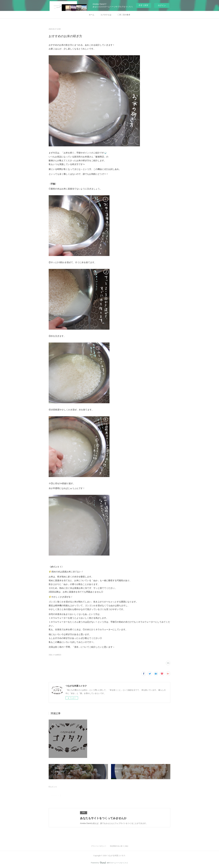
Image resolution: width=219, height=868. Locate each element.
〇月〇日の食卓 (124, 15)
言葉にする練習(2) (55, 655)
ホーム (92, 15)
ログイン (162, 5)
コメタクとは (106, 15)
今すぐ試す (143, 5)
